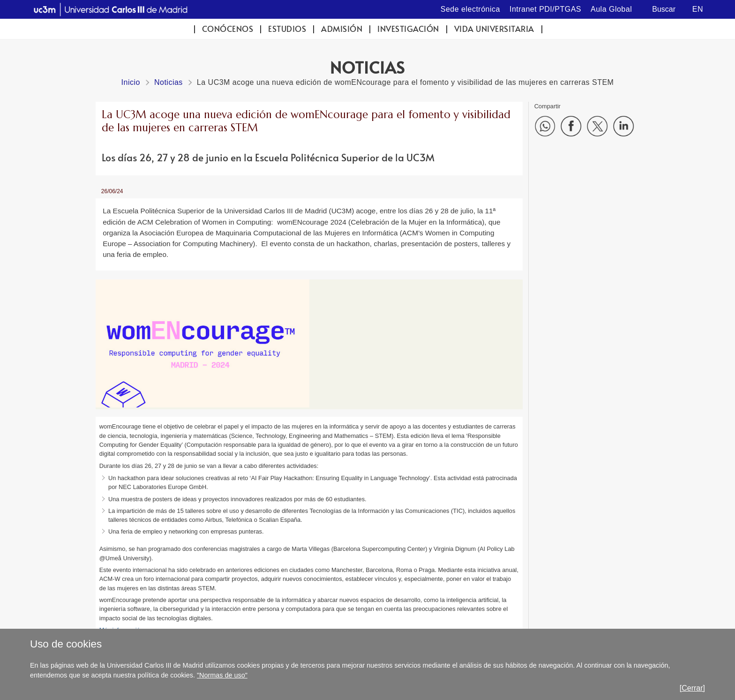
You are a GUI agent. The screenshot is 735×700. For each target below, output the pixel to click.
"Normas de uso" (222, 675)
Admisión (342, 29)
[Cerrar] (692, 688)
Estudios (287, 29)
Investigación (408, 29)
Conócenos (228, 29)
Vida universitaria (494, 29)
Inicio (131, 82)
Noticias (169, 82)
